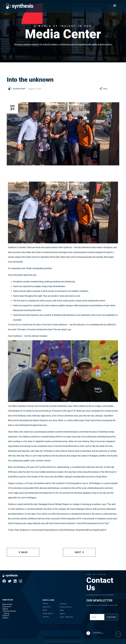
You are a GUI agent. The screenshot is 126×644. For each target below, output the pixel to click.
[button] (115, 5)
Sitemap (80, 641)
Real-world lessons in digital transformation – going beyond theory (9, 611)
